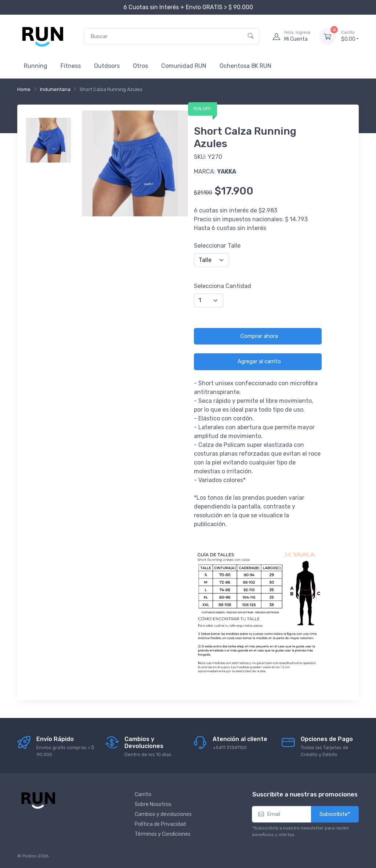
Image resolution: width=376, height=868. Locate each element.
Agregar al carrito (259, 361)
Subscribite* (335, 814)
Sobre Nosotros (153, 804)
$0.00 (350, 36)
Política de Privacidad (160, 824)
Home (24, 89)
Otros (140, 66)
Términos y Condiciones (163, 834)
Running (36, 66)
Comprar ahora (259, 336)
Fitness (71, 66)
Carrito (143, 794)
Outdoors (107, 66)
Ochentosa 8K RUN (245, 66)
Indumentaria (55, 89)
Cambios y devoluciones (163, 814)
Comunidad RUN (184, 66)
